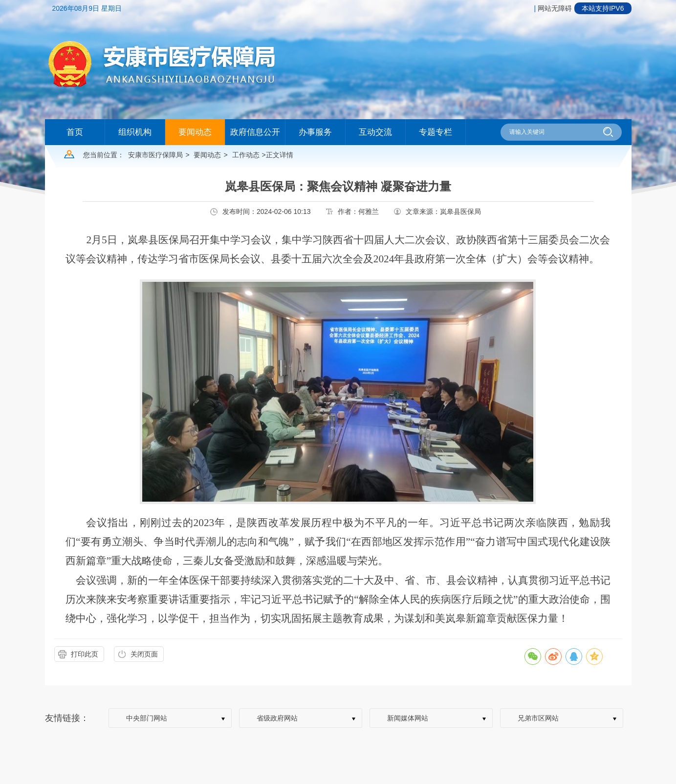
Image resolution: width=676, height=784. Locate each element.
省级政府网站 (277, 718)
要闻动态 (195, 132)
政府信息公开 (255, 132)
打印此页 (85, 654)
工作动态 (246, 155)
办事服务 (315, 132)
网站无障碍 (555, 8)
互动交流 (375, 132)
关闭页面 (144, 654)
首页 (75, 132)
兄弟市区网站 (538, 718)
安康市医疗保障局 (155, 155)
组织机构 (135, 132)
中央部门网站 (147, 718)
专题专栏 (436, 132)
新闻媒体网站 (408, 718)
